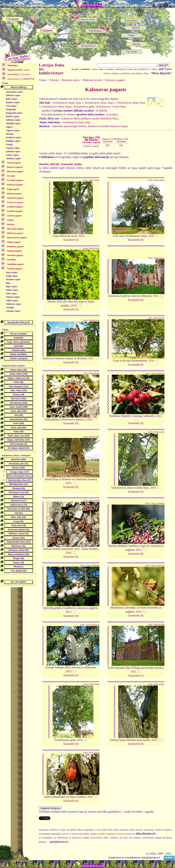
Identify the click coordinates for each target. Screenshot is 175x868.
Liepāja (9, 144)
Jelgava (9, 127)
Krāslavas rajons (13, 137)
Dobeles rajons (12, 116)
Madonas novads (92, 80)
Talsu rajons (11, 293)
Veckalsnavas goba (83, 107)
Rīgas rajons (11, 286)
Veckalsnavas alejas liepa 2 (100, 103)
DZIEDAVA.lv (92, 5)
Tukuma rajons (13, 297)
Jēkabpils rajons (13, 123)
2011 (156, 296)
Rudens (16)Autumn (121, 140)
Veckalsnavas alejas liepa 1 (68, 103)
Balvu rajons (12, 99)
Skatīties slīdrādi (49, 164)
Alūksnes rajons (13, 95)
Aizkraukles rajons (14, 92)
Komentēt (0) (71, 240)
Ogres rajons (12, 272)
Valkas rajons (12, 300)
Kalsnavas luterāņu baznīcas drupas (108, 126)
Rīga (8, 283)
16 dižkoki (101, 111)
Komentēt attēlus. (72, 164)
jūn (108, 145)
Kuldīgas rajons (13, 141)
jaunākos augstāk (91, 146)
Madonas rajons (14, 158)
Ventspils (10, 308)
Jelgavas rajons (13, 130)
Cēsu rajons (11, 106)
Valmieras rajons (13, 304)
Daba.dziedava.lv (21, 79)
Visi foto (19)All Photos (91, 140)
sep (121, 145)
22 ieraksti (112, 114)
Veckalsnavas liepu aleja (76, 122)
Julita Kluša (94, 180)
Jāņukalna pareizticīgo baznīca (69, 126)
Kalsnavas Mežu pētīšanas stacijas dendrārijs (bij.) (90, 118)
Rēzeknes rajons (13, 279)
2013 (159, 416)
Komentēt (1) (136, 676)
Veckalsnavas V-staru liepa (111, 107)
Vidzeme (54, 80)
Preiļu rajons (12, 276)
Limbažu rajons (13, 151)
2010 (81, 236)
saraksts (18, 70)
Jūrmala (10, 134)
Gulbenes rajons (13, 120)
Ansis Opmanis (157, 373)
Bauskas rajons (13, 102)
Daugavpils (11, 109)
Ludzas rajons (12, 155)
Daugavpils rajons (14, 113)
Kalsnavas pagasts (115, 80)
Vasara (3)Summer (108, 140)
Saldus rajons (12, 290)
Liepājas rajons (13, 148)
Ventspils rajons (13, 311)
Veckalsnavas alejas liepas (57, 107)
